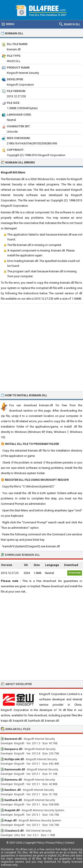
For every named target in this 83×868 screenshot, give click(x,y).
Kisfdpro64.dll (14, 759)
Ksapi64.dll (12, 810)
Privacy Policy (54, 843)
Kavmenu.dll (13, 780)
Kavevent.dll (13, 739)
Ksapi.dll (11, 820)
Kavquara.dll (13, 749)
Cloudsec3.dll (14, 831)
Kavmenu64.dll (15, 769)
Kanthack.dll (13, 800)
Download (75, 573)
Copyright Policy (34, 843)
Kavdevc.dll (13, 790)
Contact (69, 843)
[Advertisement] (41, 347)
